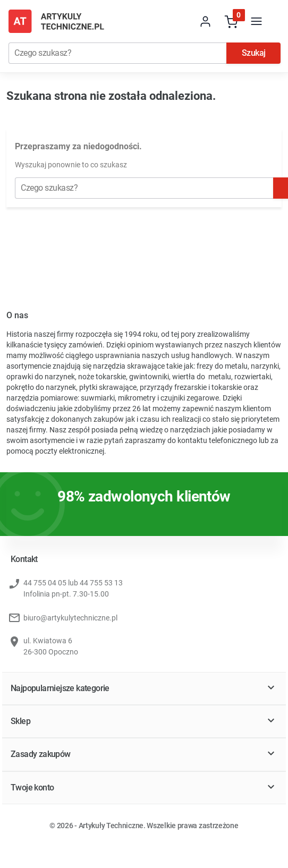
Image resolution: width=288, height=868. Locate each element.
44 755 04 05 (45, 583)
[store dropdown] (180, 21)
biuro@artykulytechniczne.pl (70, 618)
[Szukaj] (117, 53)
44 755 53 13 (101, 583)
